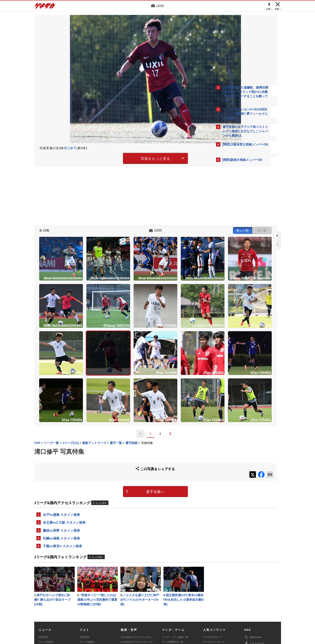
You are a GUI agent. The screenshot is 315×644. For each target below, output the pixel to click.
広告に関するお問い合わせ (92, 617)
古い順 (190, 230)
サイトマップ (149, 612)
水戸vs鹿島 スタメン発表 (61, 455)
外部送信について (215, 612)
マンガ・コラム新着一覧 (175, 581)
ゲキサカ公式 (254, 587)
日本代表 (43, 581)
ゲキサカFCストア (213, 581)
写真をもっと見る (120, 158)
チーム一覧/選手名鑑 (214, 595)
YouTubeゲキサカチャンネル (136, 581)
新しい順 (171, 230)
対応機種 (95, 612)
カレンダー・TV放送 (214, 590)
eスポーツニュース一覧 (174, 595)
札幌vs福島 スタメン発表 (61, 480)
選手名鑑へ (120, 432)
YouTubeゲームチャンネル (258, 600)
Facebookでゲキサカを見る (241, 245)
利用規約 (166, 612)
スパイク (43, 600)
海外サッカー (46, 595)
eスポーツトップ (171, 590)
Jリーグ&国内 (46, 586)
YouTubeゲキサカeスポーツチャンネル (137, 588)
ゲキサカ (45, 7)
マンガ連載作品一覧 (173, 586)
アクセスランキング (214, 586)
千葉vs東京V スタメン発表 (63, 488)
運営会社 (132, 612)
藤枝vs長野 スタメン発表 (61, 472)
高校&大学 (44, 590)
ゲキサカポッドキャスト (134, 595)
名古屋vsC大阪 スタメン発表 (64, 464)
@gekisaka (253, 581)
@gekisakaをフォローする (240, 236)
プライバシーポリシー (189, 612)
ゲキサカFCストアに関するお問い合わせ (216, 617)
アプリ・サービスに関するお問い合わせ (167, 617)
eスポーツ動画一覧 (172, 600)
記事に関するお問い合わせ (126, 617)
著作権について (113, 612)
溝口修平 (70, 148)
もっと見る (101, 443)
